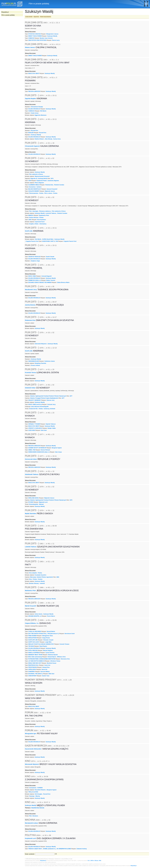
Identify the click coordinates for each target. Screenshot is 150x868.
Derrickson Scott (70, 634)
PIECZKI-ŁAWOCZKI (34, 91)
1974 (52, 178)
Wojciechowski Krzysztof (42, 176)
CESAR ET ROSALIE (34, 257)
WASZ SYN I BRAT (34, 73)
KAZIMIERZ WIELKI (34, 185)
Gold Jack (44, 430)
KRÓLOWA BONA (34, 498)
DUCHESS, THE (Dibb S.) (36, 674)
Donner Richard (45, 450)
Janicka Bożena (30, 305)
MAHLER (31, 133)
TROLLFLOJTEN (33, 792)
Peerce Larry (56, 40)
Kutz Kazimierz (42, 220)
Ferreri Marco (51, 616)
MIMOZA (31, 215)
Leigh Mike (48, 642)
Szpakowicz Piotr (44, 215)
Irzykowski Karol (40, 222)
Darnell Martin (51, 631)
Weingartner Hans (48, 636)
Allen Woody (49, 139)
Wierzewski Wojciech (32, 764)
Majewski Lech (43, 502)
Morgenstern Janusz (52, 34)
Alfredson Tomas (55, 661)
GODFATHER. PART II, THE (50, 241)
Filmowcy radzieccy (45, 211)
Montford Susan (52, 663)
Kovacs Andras (35, 365)
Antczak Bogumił (46, 276)
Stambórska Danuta (38, 808)
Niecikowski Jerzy (31, 290)
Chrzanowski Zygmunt (32, 146)
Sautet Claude (50, 257)
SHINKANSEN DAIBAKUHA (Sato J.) (39, 452)
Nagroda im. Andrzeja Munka (39, 178)
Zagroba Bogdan (30, 99)
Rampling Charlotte (40, 363)
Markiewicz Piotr (30, 591)
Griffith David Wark (48, 239)
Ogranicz (36, 17)
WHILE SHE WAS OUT (35, 663)
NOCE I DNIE (32, 276)
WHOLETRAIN (33, 638)
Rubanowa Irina (30, 320)
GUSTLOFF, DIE (33, 640)
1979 (71, 500)
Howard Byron (52, 657)
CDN (30, 181)
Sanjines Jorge (35, 261)
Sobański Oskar (30, 388)
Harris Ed (44, 669)
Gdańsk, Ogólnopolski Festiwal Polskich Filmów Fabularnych (48, 396)
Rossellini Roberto (40, 790)
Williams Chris (61, 657)
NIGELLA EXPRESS (34, 653)
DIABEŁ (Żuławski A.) (49, 849)
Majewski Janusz (50, 191)
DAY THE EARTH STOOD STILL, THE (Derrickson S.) (44, 634)
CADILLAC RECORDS (35, 631)
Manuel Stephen (48, 650)
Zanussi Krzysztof (52, 189)
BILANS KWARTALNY (35, 189)
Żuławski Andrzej (82, 849)
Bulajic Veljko (52, 428)
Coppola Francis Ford (32, 241)
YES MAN (31, 646)
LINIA (30, 220)
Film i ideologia (33, 211)
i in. (38, 623)
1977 (71, 396)
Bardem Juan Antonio (46, 38)
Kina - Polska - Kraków (36, 579)
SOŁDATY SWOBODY (35, 400)
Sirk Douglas (39, 794)
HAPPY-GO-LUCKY (34, 642)
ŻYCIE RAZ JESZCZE (35, 34)
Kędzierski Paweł (42, 181)
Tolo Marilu (38, 239)
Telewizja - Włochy (34, 796)
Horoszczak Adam (31, 459)
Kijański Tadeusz (51, 424)
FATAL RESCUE (33, 650)
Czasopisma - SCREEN (36, 788)
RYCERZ (31, 502)
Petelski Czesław (59, 185)
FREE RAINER (33, 636)
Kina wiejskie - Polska (35, 573)
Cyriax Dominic (50, 653)
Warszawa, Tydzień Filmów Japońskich (42, 577)
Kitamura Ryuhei (53, 655)
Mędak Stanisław (30, 514)
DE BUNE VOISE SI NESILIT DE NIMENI (40, 282)
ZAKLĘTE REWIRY (34, 191)
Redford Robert (39, 139)
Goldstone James (50, 361)
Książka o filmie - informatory (38, 224)
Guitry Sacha (39, 614)
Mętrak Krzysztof (30, 606)
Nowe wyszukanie (46, 17)
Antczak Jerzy (51, 404)
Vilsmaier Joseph (48, 640)
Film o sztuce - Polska (51, 193)
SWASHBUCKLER (34, 361)
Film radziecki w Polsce (36, 174)
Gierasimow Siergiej (37, 107)
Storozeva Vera (65, 659)
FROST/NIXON (33, 667)
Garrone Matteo (45, 672)
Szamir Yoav (46, 676)
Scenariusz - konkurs (35, 187)
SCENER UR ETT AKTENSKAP (37, 448)
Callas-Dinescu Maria (63, 282)
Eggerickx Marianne (41, 115)
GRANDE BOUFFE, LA (35, 616)
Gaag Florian (46, 638)
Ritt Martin (43, 111)
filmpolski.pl (43, 861)
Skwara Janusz (30, 47)
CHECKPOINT (32, 676)
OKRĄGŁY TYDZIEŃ (34, 424)
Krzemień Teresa (30, 373)
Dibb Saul (51, 674)
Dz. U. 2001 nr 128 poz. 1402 (94, 861)
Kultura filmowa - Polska (36, 217)
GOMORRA (32, 672)
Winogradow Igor (31, 734)
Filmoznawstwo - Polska (36, 193)
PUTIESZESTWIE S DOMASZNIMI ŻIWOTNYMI (42, 659)
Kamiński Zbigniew (53, 181)
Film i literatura (33, 816)
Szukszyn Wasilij (52, 36)
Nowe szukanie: (30, 854)
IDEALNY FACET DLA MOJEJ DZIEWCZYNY (41, 644)
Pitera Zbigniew (39, 183)
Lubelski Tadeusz (31, 547)
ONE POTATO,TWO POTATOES (37, 40)
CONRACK (31, 111)
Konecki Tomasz (64, 644)
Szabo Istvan (35, 113)
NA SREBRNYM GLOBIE (64, 849)
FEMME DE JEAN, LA (35, 280)
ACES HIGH (32, 430)
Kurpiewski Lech (30, 838)
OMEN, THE (32, 450)
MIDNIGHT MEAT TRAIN (35, 655)
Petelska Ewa (49, 185)
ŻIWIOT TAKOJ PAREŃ (35, 36)
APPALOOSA (32, 669)
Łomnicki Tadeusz (51, 213)
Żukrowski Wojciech (41, 344)
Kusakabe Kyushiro (41, 575)
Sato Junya (58, 452)
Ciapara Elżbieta (30, 623)
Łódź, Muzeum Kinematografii (40, 407)
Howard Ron (46, 667)
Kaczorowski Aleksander (33, 749)
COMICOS (31, 38)
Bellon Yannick (51, 280)
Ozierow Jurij (50, 400)
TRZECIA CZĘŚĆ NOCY (35, 849)
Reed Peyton (43, 646)
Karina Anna (57, 139)
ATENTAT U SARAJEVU (35, 428)
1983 (58, 577)
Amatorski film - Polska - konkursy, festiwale (42, 409)
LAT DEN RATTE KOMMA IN (36, 661)
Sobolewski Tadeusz (32, 474)
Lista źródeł (29, 17)
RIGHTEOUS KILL (34, 665)
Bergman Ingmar (57, 448)
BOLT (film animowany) (35, 657)
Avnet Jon (47, 665)
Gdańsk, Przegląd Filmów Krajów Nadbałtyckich (44, 398)
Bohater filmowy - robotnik (37, 583)
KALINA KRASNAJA (34, 109)
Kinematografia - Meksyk (36, 504)
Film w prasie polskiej (8, 15)
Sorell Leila (29, 231)
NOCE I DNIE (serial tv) (35, 404)
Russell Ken (35, 130)
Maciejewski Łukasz (31, 823)
